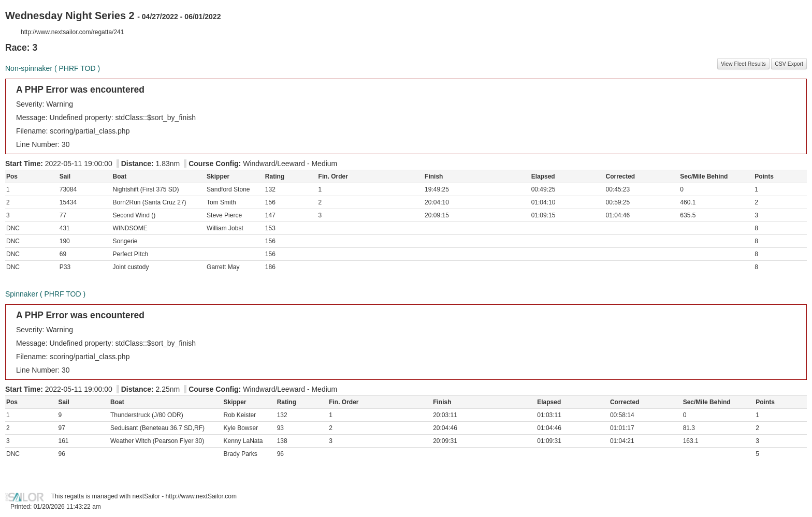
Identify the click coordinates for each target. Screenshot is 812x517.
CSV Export (789, 64)
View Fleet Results (743, 64)
